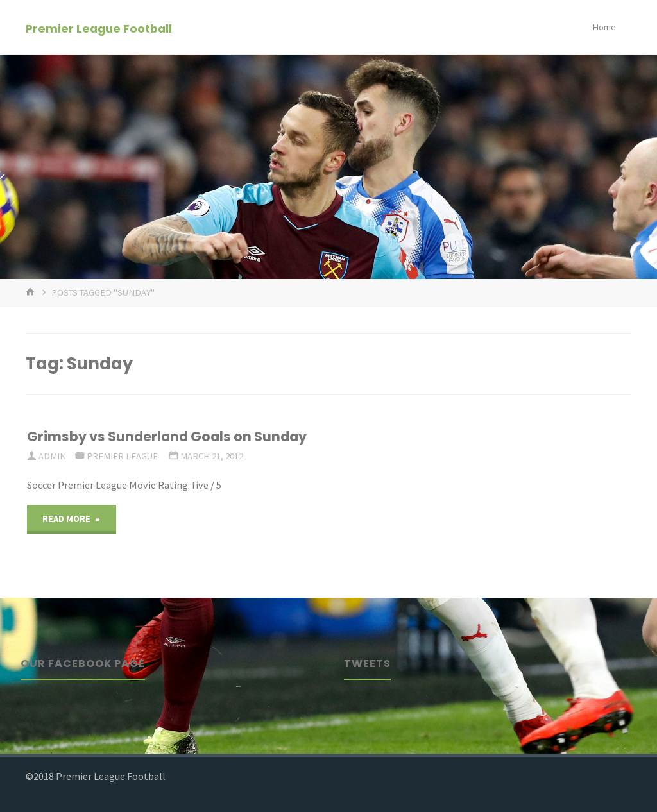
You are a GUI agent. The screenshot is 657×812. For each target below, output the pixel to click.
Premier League (122, 456)
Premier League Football (99, 28)
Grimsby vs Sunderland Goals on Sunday (167, 436)
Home (604, 27)
